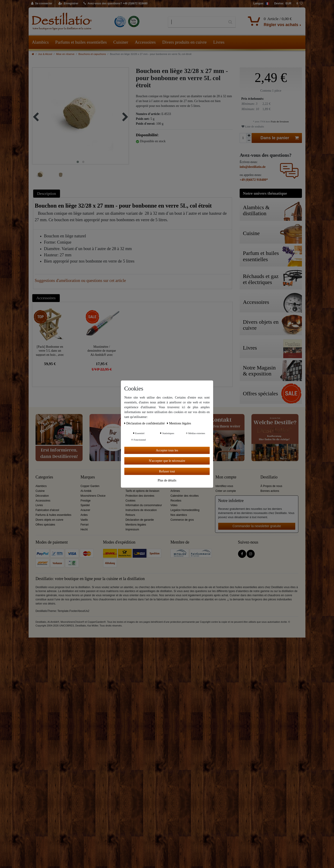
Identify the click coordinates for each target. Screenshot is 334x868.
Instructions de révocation (141, 510)
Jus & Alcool (45, 54)
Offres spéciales (45, 525)
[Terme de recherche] (197, 22)
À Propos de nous (271, 486)
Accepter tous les (167, 450)
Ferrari (85, 525)
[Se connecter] (42, 4)
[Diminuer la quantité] (249, 141)
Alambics (40, 42)
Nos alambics (179, 515)
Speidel (85, 505)
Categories (44, 477)
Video (174, 505)
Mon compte (226, 477)
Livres (219, 42)
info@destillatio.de (253, 167)
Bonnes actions (270, 491)
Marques (88, 477)
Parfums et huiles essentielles (81, 42)
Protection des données (140, 496)
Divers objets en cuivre (49, 520)
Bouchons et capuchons (92, 54)
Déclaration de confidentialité (145, 423)
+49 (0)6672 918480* (254, 180)
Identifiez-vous (224, 486)
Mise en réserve (65, 54)
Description (47, 194)
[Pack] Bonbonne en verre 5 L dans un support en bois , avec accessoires (50, 351)
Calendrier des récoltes (185, 496)
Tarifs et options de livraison (142, 491)
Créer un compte (226, 491)
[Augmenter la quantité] (249, 136)
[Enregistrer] (68, 4)
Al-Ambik (86, 491)
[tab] (47, 193)
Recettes (176, 501)
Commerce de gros (182, 520)
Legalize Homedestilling (185, 510)
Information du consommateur (144, 505)
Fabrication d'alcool (47, 510)
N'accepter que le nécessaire (167, 461)
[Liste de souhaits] (300, 4)
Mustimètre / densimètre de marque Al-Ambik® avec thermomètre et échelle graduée (102, 351)
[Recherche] (230, 22)
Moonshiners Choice (93, 496)
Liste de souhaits (253, 127)
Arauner (85, 510)
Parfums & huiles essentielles (53, 515)
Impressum (132, 529)
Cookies (130, 501)
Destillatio (269, 477)
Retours (130, 515)
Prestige (86, 501)
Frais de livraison (279, 121)
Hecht (84, 529)
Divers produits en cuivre (184, 42)
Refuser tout (167, 471)
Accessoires (145, 42)
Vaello (84, 520)
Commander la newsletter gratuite (257, 526)
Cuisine (40, 491)
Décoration (42, 496)
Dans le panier (280, 138)
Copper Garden (90, 486)
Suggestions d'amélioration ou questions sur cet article (80, 281)
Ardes (84, 515)
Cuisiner (121, 42)
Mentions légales (136, 525)
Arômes (175, 491)
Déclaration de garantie (140, 520)
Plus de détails (167, 480)
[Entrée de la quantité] (243, 138)
